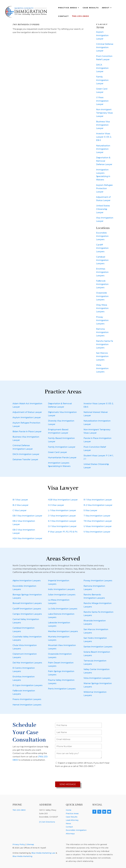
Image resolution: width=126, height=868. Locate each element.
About (106, 8)
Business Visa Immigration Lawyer (103, 125)
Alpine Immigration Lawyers (27, 581)
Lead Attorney (72, 820)
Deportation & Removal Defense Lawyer (104, 161)
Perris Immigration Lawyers (62, 689)
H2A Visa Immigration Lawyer (27, 538)
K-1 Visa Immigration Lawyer (62, 521)
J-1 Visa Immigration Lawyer (62, 516)
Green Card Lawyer (57, 452)
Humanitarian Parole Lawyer (62, 458)
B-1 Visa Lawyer (20, 500)
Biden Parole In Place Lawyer (27, 432)
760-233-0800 (19, 810)
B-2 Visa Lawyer (20, 505)
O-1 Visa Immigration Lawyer (62, 526)
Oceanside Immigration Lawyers (102, 296)
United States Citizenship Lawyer (103, 209)
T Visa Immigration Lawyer (97, 516)
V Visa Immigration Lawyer (97, 532)
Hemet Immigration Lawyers (27, 705)
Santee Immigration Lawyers (98, 647)
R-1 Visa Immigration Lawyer (98, 500)
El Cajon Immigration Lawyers (28, 685)
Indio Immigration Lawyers (61, 589)
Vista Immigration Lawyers (102, 368)
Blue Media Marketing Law (43, 853)
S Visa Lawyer (90, 510)
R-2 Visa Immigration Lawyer (98, 505)
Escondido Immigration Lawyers (102, 236)
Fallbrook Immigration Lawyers (102, 284)
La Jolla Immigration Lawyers (63, 609)
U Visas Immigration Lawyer (102, 101)
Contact (63, 16)
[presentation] (74, 775)
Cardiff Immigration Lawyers (102, 248)
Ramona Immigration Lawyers (102, 332)
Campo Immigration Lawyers (27, 614)
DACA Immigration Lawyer (102, 68)
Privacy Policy (19, 844)
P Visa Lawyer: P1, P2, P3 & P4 (63, 532)
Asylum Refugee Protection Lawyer (104, 188)
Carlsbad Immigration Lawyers (102, 260)
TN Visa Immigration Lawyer (98, 521)
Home (69, 810)
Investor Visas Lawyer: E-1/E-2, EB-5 (104, 137)
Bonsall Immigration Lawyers (27, 603)
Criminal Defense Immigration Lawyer (105, 47)
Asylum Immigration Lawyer (102, 35)
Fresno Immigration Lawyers (27, 699)
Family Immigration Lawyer (102, 80)
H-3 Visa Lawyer (56, 505)
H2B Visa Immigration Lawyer (63, 500)
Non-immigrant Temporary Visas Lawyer (104, 113)
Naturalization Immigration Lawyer (103, 149)
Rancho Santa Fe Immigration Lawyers (105, 344)
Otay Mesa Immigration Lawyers (102, 308)
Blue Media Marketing (22, 856)
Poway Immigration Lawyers (102, 320)
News (68, 823)
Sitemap (30, 844)
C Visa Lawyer (20, 510)
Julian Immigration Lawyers (62, 595)
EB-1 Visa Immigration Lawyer (27, 516)
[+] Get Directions (47, 822)
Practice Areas (68, 8)
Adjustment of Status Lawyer (27, 412)
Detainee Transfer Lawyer (25, 460)
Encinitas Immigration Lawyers (102, 272)
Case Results (91, 8)
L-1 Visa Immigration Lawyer (62, 510)
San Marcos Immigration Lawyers (102, 356)
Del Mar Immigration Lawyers (27, 663)
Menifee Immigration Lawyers (63, 631)
